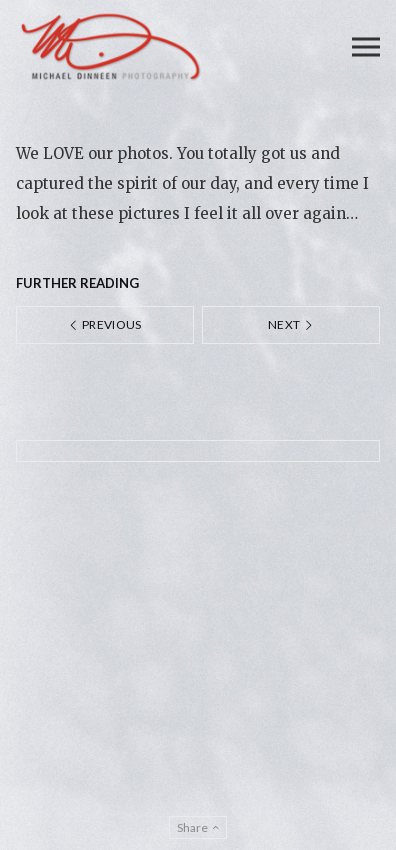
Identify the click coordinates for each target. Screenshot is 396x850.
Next (291, 324)
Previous (105, 324)
